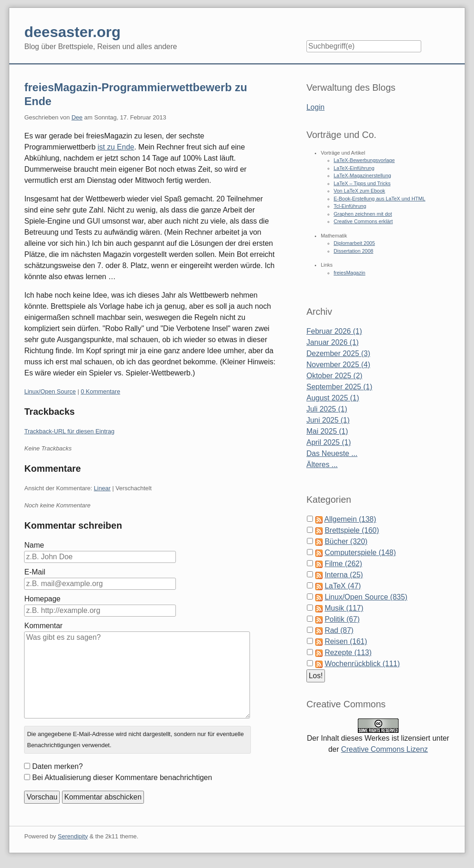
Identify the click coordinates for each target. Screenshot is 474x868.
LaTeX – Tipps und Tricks (362, 183)
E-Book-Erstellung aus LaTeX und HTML (380, 199)
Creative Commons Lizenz (385, 749)
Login (315, 107)
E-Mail (34, 572)
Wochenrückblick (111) (362, 664)
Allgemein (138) (350, 519)
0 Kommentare (100, 391)
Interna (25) (344, 575)
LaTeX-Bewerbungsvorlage (364, 160)
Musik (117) (344, 608)
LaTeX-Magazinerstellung (362, 175)
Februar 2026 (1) (334, 331)
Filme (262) (343, 564)
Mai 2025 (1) (327, 431)
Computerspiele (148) (360, 553)
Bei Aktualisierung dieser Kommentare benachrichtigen (122, 777)
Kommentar (43, 626)
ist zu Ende (116, 147)
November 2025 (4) (338, 365)
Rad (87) (339, 630)
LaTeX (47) (343, 586)
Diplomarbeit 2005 (354, 243)
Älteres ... (322, 465)
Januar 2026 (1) (333, 342)
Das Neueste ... (332, 453)
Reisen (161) (346, 641)
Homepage (42, 599)
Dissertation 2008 (354, 251)
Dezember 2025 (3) (338, 353)
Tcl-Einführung (350, 206)
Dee (77, 117)
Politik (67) (342, 619)
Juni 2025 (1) (328, 420)
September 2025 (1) (339, 387)
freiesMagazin (349, 273)
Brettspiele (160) (352, 530)
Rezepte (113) (348, 653)
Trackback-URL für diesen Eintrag (69, 431)
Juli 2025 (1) (327, 409)
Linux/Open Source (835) (366, 597)
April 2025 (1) (329, 442)
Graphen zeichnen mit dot (363, 214)
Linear (102, 488)
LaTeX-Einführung (354, 168)
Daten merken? (57, 766)
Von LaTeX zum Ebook (359, 191)
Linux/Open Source (50, 391)
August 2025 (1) (333, 398)
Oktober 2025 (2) (334, 376)
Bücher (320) (346, 541)
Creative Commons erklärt (363, 221)
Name (34, 545)
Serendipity (73, 836)
